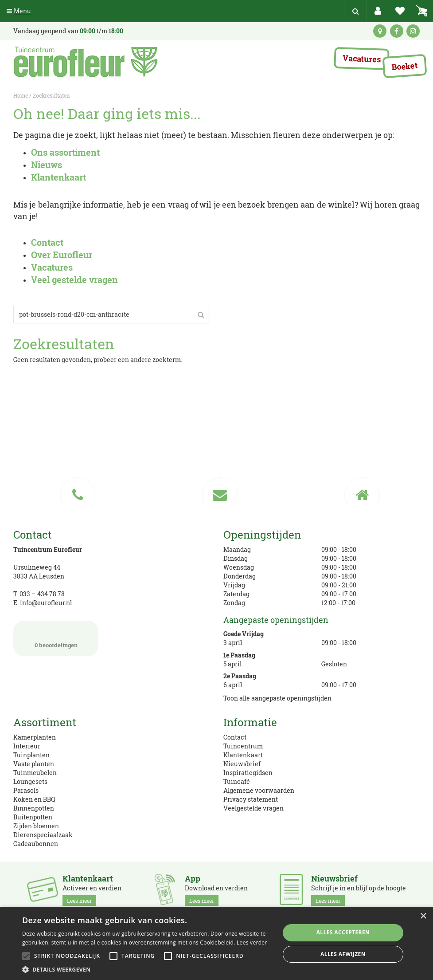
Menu (19, 11)
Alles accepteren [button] (343, 932)
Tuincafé (237, 781)
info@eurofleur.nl (46, 603)
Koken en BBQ (34, 799)
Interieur (27, 746)
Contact (235, 737)
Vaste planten (34, 764)
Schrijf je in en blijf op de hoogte (359, 890)
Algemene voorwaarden (259, 790)
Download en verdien (216, 890)
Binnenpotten (34, 808)
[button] (147, 969)
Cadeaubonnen (36, 844)
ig (413, 31)
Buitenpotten (33, 817)
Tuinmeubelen (35, 773)
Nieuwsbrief (242, 764)
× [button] (423, 916)
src (355, 11)
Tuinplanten (31, 755)
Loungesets (30, 781)
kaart (380, 31)
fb (397, 31)
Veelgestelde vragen (254, 808)
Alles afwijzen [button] (343, 954)
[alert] (216, 943)
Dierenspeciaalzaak (43, 835)
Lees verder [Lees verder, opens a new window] (252, 943)
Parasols (26, 790)
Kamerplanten (35, 737)
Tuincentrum (243, 746)
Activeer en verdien (92, 890)
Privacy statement (251, 799)
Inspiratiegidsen (248, 773)
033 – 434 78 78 (42, 594)
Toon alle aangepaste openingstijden (277, 698)
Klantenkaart (243, 755)
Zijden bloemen (36, 826)
